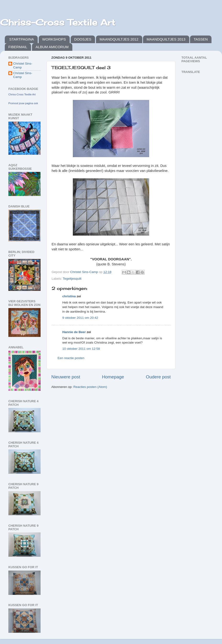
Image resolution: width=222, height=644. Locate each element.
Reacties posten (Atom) (90, 387)
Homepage (113, 377)
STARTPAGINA (22, 39)
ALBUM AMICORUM (52, 47)
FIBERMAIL (18, 47)
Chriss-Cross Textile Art (58, 22)
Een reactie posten (71, 358)
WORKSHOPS (54, 39)
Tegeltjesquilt (72, 279)
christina (69, 296)
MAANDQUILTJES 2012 (119, 39)
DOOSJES (83, 39)
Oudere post (158, 377)
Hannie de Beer (74, 332)
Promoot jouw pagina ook (23, 103)
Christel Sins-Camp (23, 65)
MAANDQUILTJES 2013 (166, 39)
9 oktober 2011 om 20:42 (80, 318)
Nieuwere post (66, 377)
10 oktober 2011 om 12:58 (81, 349)
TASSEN (201, 39)
